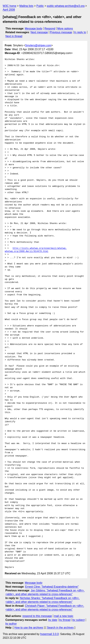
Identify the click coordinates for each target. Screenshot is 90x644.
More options (65, 29)
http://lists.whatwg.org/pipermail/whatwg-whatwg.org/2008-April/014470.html (36, 250)
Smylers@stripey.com (38, 45)
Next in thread (14, 36)
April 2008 (9, 10)
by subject (78, 620)
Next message (39, 32)
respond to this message (37, 616)
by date (53, 620)
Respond (50, 29)
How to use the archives (29, 628)
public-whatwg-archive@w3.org (66, 6)
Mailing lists (26, 6)
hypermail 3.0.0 (49, 634)
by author (11, 624)
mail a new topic (64, 616)
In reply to (80, 32)
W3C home (9, 6)
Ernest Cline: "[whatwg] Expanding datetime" (52, 587)
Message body (34, 29)
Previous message (61, 32)
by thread (65, 620)
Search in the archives (60, 628)
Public (40, 6)
